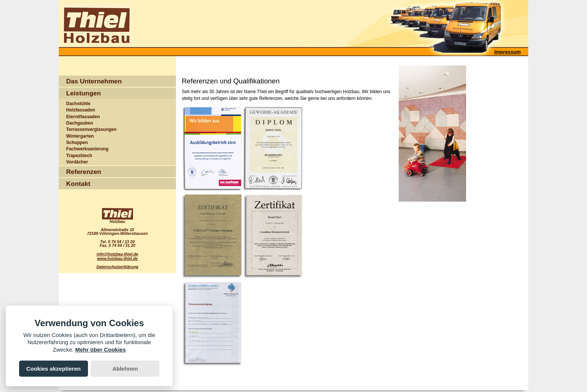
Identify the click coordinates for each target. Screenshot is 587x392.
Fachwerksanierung (87, 149)
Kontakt (78, 184)
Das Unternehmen (94, 81)
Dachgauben (80, 123)
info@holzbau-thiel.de (117, 254)
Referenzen (84, 172)
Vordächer (77, 162)
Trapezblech (79, 156)
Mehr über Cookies (101, 350)
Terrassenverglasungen (92, 129)
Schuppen (77, 143)
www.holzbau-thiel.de (117, 258)
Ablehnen (125, 369)
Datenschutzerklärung (118, 267)
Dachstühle (78, 104)
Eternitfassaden (83, 117)
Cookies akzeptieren (53, 369)
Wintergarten (80, 136)
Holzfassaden (81, 110)
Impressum (507, 52)
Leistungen (83, 93)
